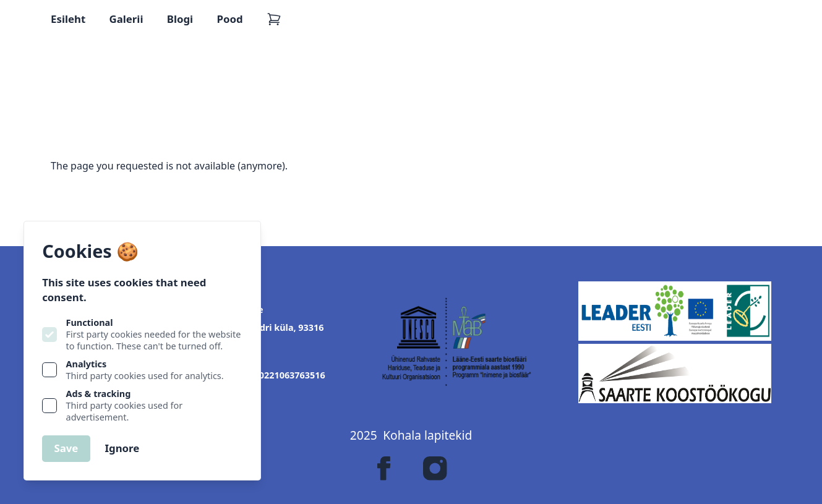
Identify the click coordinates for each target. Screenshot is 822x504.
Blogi (180, 19)
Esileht (68, 19)
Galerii (126, 19)
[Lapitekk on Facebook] (384, 468)
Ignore (122, 448)
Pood (230, 19)
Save (66, 448)
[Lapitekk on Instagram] (435, 468)
